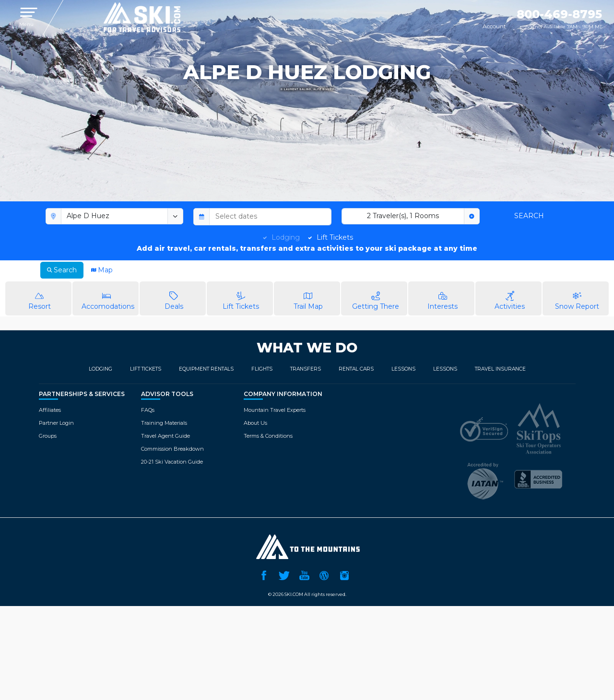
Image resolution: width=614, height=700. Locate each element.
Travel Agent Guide (165, 436)
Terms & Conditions (268, 436)
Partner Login (56, 423)
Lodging (286, 237)
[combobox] (114, 216)
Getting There (375, 298)
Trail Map (308, 298)
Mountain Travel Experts (275, 410)
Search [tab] (62, 270)
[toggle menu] (176, 216)
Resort (40, 298)
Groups (48, 436)
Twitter (284, 574)
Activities (510, 298)
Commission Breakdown (172, 449)
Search (529, 216)
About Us (255, 423)
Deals (174, 298)
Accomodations (108, 298)
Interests (443, 298)
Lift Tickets (335, 237)
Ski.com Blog (324, 574)
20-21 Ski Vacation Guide (172, 462)
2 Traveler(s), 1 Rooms (403, 216)
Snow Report (577, 298)
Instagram (344, 574)
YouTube (304, 574)
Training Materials (164, 423)
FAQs (148, 410)
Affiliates (50, 410)
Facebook (264, 574)
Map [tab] (102, 270)
